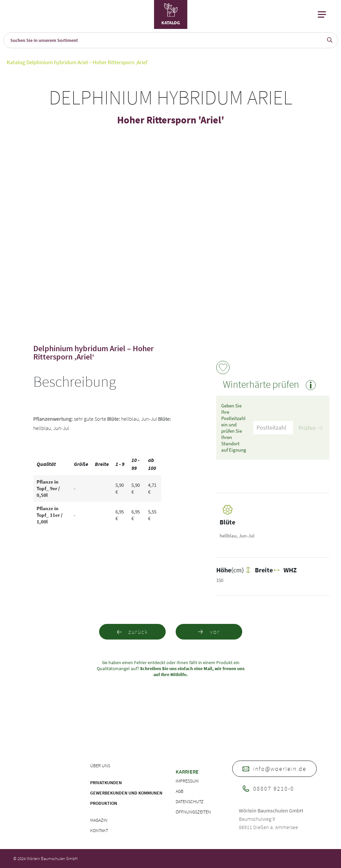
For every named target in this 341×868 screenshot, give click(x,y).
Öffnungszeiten (193, 812)
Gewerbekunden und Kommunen (126, 793)
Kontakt (99, 830)
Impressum (187, 781)
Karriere (187, 772)
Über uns (100, 766)
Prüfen (310, 428)
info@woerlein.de (274, 769)
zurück (132, 632)
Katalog (16, 62)
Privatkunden (106, 783)
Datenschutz (190, 801)
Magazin (99, 820)
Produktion (104, 803)
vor (209, 632)
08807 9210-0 (268, 788)
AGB (179, 791)
